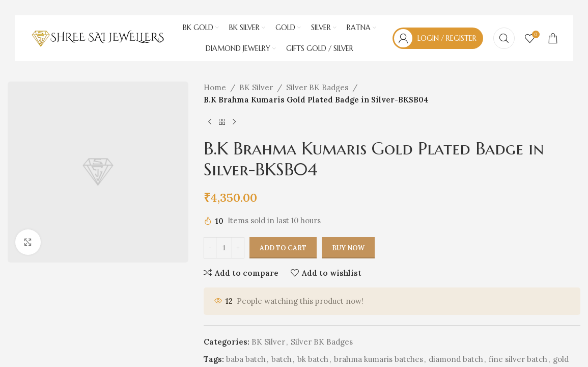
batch (282, 359)
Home (215, 87)
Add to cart (283, 248)
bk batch (313, 359)
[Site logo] (98, 37)
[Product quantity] (224, 248)
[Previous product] (210, 122)
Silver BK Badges (317, 87)
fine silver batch (518, 359)
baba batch (246, 359)
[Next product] (234, 122)
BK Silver (256, 87)
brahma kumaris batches (379, 359)
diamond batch (456, 359)
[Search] (504, 38)
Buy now (348, 248)
